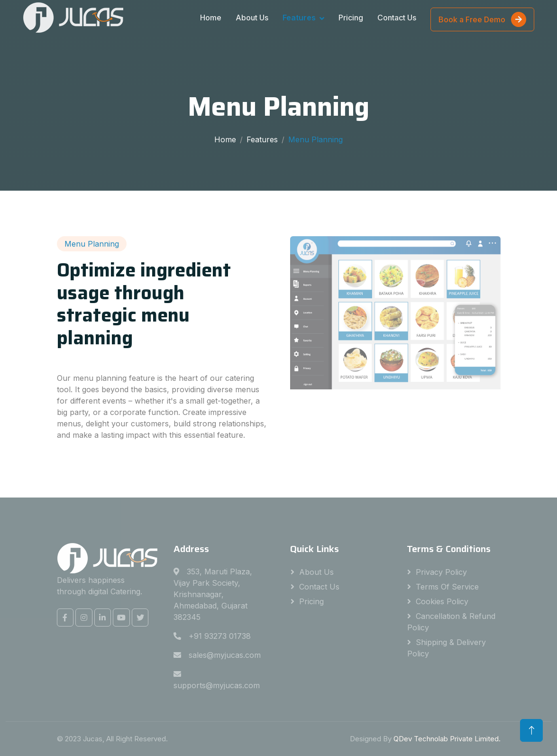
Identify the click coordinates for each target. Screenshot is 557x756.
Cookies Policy (442, 601)
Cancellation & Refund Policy (451, 622)
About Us (252, 18)
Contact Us (397, 18)
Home (211, 18)
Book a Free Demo (482, 19)
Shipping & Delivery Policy (447, 648)
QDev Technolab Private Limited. (447, 739)
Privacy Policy (441, 572)
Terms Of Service (447, 587)
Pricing (351, 18)
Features (299, 18)
